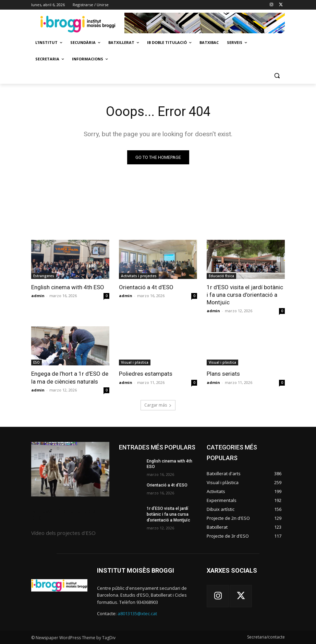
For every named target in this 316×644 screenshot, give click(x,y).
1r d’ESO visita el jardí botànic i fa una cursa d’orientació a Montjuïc (245, 295)
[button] (277, 76)
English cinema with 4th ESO (68, 287)
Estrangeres (44, 276)
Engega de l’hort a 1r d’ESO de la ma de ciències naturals (70, 377)
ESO (37, 362)
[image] (70, 469)
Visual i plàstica (135, 362)
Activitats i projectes (139, 276)
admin (38, 296)
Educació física (221, 276)
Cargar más (158, 405)
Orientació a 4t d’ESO (146, 287)
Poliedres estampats (146, 374)
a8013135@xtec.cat (137, 613)
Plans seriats (223, 374)
